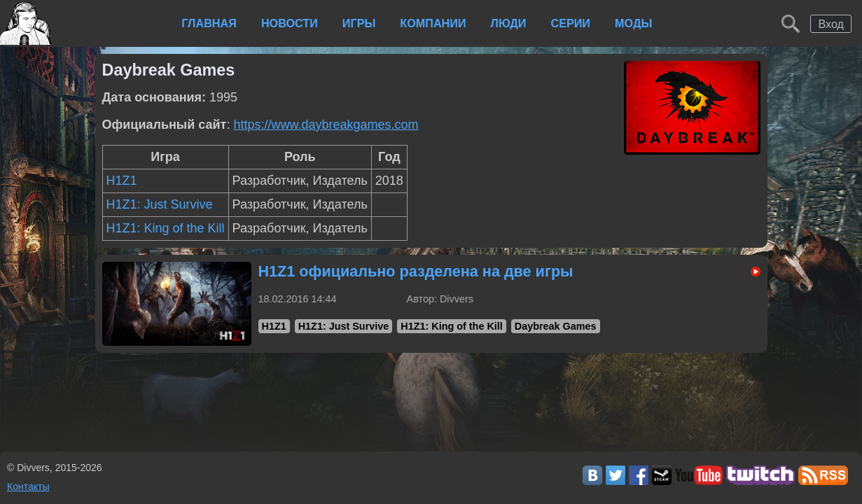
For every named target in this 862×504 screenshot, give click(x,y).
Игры (359, 23)
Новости (290, 23)
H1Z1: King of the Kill (166, 228)
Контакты (28, 486)
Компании (433, 23)
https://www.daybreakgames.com (326, 125)
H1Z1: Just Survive (160, 204)
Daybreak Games (556, 326)
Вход (831, 24)
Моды (633, 23)
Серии (570, 23)
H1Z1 (122, 181)
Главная (209, 23)
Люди (509, 23)
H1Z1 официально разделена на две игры (416, 271)
